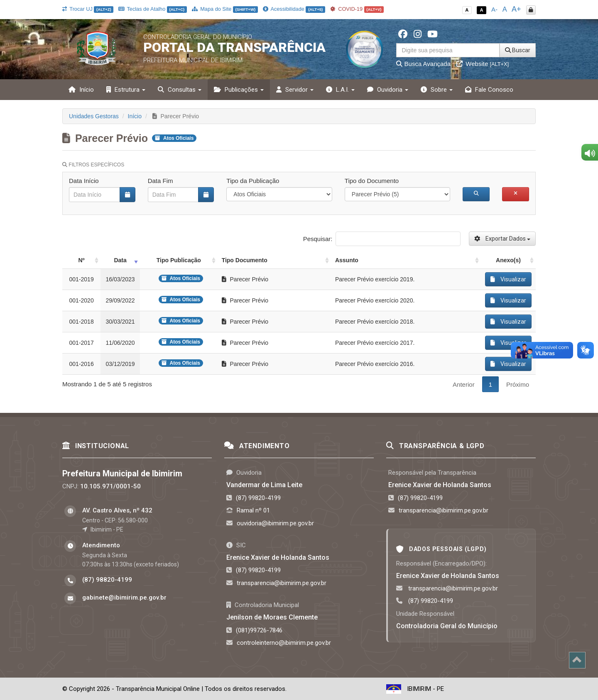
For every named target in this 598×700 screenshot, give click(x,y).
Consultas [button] (180, 90)
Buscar (518, 50)
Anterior (464, 384)
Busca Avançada (423, 64)
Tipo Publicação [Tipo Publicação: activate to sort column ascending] (179, 260)
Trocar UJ (88, 9)
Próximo (518, 384)
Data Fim (161, 181)
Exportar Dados (502, 239)
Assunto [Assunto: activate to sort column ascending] (347, 260)
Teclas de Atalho (153, 9)
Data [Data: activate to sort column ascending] (120, 260)
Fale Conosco (489, 90)
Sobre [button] (437, 90)
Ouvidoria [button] (388, 90)
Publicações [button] (239, 90)
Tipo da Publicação (253, 181)
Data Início (84, 181)
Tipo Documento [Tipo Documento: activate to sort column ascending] (245, 260)
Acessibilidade (294, 9)
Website (483, 64)
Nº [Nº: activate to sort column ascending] (82, 260)
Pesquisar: (382, 239)
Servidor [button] (295, 90)
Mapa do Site (225, 9)
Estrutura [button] (126, 90)
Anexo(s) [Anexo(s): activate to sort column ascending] (508, 260)
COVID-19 (357, 9)
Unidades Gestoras (94, 116)
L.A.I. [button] (340, 90)
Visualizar (508, 279)
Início (81, 90)
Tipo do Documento (372, 181)
